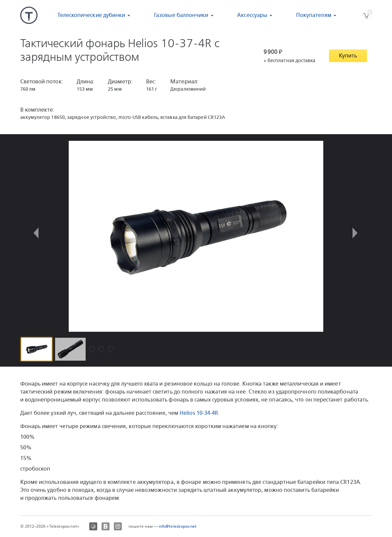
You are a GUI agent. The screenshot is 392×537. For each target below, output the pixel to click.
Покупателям (314, 15)
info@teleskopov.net (178, 526)
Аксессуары (252, 15)
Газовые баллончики (181, 15)
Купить (348, 56)
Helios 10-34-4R (199, 413)
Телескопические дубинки (91, 15)
